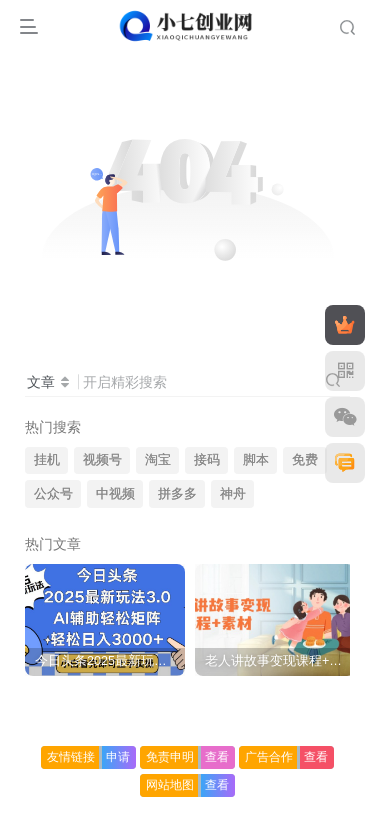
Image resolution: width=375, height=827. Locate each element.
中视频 (115, 494)
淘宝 (158, 460)
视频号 (102, 460)
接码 (207, 460)
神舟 (233, 494)
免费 (305, 460)
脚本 (256, 460)
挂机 (47, 460)
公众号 (53, 494)
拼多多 (177, 494)
